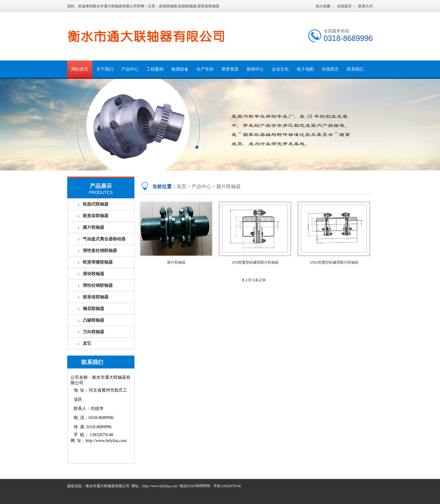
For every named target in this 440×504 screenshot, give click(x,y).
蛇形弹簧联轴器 (98, 262)
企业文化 (280, 69)
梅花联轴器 (94, 309)
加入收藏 (323, 6)
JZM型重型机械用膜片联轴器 (255, 262)
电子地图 (305, 69)
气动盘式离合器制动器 (104, 239)
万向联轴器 (94, 332)
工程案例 (155, 69)
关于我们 (105, 69)
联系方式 (365, 6)
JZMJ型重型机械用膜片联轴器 (334, 262)
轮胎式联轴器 (96, 204)
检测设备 (180, 69)
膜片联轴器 (94, 227)
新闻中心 (255, 69)
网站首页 (80, 69)
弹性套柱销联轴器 (100, 251)
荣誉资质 (230, 69)
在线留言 (344, 6)
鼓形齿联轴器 (96, 216)
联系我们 (355, 69)
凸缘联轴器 (94, 320)
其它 (87, 343)
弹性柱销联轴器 (98, 285)
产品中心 (130, 69)
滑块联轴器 (94, 274)
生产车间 (205, 69)
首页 (182, 186)
